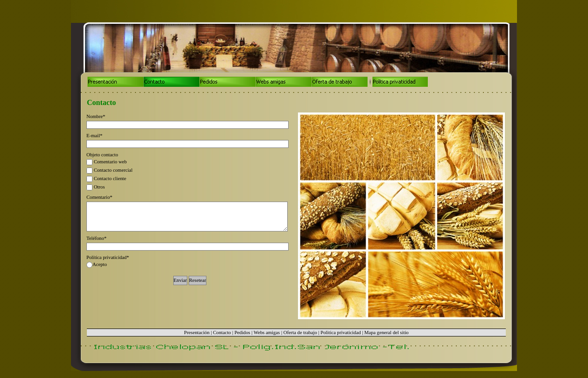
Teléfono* (96, 238)
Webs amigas (267, 332)
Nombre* (96, 116)
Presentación (197, 332)
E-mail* (94, 136)
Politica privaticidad (340, 332)
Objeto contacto (102, 155)
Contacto (222, 332)
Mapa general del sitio (386, 332)
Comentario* (99, 197)
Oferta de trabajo (300, 332)
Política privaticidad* (108, 257)
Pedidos (242, 332)
